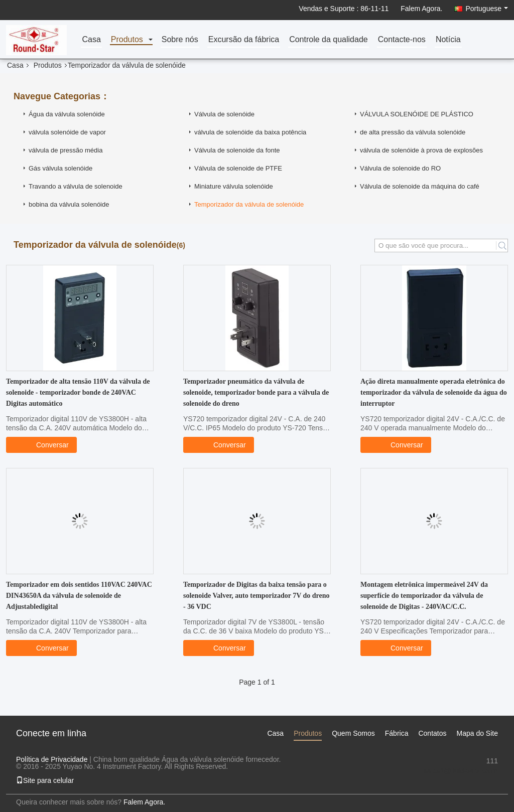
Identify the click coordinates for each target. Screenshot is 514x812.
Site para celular (45, 780)
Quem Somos (353, 733)
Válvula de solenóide (224, 114)
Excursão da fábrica (244, 40)
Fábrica (397, 733)
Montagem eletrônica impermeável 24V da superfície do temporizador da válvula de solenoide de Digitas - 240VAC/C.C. (424, 596)
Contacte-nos (402, 40)
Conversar (47, 444)
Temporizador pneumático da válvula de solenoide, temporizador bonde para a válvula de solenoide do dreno (256, 392)
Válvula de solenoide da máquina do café (420, 186)
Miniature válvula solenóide (234, 186)
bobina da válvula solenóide (69, 204)
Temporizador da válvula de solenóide (249, 204)
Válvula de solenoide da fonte (237, 150)
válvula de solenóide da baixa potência (250, 132)
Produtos (127, 40)
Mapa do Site (478, 733)
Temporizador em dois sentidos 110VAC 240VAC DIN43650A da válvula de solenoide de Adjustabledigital (79, 596)
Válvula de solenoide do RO (400, 168)
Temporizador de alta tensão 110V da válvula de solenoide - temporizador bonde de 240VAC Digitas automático (78, 392)
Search (502, 246)
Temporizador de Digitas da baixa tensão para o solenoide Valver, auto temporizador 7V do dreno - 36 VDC (256, 596)
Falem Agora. (421, 9)
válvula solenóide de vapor (67, 132)
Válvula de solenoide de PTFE (238, 168)
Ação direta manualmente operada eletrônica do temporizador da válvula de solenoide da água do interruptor (434, 392)
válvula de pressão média (66, 150)
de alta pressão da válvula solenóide (413, 132)
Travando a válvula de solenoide (76, 186)
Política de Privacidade (52, 759)
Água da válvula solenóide (67, 114)
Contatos (432, 733)
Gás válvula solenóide (60, 168)
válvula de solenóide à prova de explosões (421, 150)
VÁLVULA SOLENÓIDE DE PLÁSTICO (417, 114)
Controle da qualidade (329, 40)
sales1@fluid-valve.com (461, 771)
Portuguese (487, 9)
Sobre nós (180, 40)
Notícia (448, 40)
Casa (91, 40)
